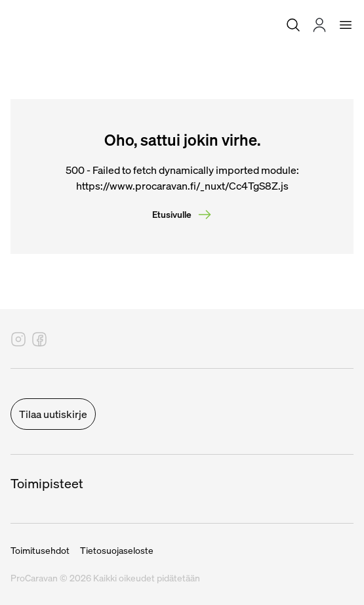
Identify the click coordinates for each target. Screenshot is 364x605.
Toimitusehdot (40, 551)
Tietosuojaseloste (117, 551)
